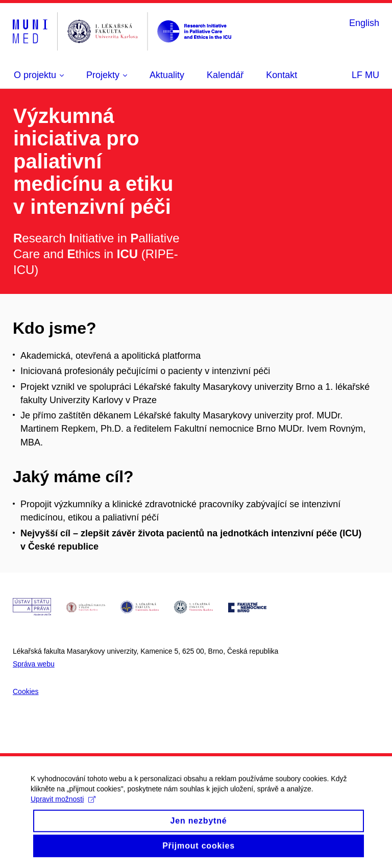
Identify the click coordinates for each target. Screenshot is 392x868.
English (364, 23)
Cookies (26, 691)
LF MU (365, 75)
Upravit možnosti (63, 807)
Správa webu (34, 664)
